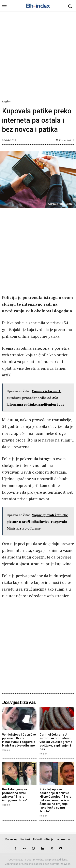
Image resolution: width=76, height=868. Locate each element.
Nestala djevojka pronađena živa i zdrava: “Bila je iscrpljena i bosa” (15, 795)
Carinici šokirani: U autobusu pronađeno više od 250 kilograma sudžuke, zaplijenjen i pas (56, 742)
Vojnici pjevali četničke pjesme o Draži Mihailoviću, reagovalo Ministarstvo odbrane (19, 740)
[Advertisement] (38, 56)
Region (7, 102)
